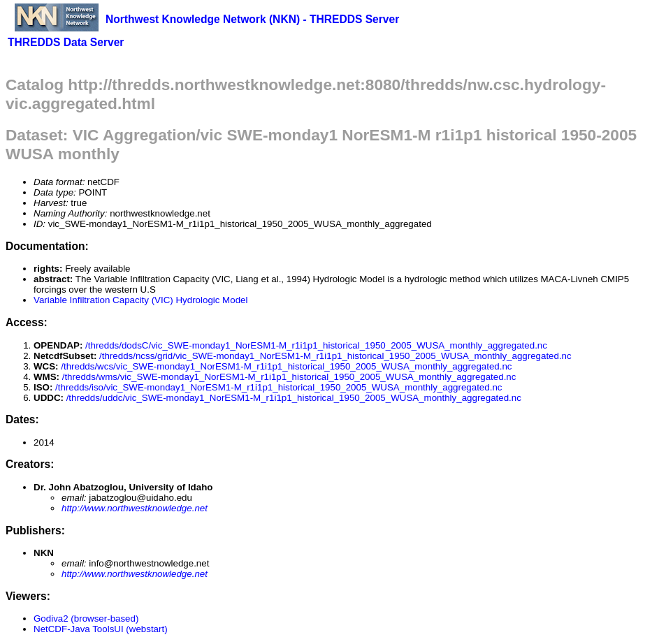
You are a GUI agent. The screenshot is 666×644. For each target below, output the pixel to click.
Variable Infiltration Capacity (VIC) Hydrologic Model (140, 300)
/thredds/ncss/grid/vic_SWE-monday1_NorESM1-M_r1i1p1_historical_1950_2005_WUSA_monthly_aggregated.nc (335, 356)
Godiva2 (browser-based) (86, 619)
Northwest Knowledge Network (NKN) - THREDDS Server (252, 19)
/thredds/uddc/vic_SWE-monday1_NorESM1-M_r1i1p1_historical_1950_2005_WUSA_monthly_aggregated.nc (294, 398)
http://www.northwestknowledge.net (135, 508)
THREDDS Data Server (66, 42)
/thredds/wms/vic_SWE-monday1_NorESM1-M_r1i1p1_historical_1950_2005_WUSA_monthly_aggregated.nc (289, 377)
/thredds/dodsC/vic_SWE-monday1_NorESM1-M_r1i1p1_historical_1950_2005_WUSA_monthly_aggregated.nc (316, 345)
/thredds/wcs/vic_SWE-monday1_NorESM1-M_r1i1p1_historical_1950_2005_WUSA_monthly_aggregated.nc (286, 366)
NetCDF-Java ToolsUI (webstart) (101, 629)
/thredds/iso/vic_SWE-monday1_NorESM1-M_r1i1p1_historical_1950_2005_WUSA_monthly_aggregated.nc (278, 387)
